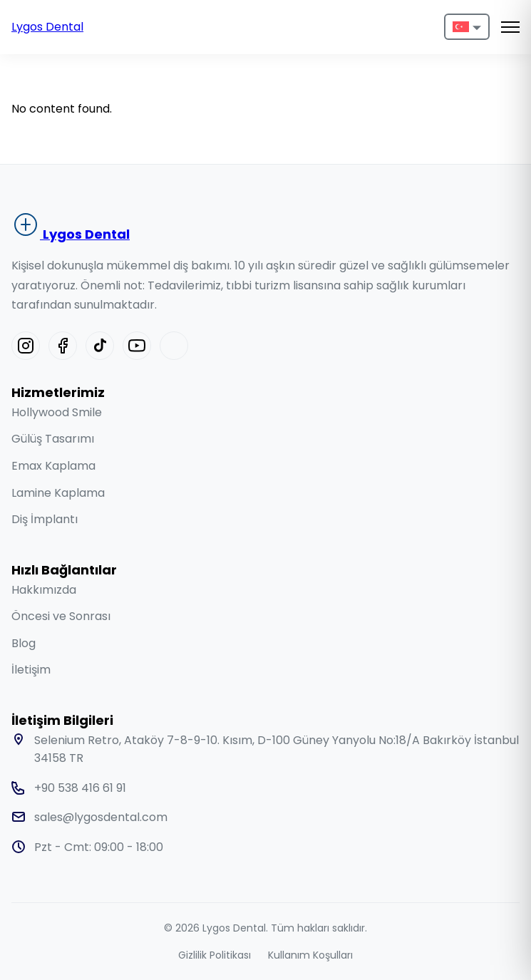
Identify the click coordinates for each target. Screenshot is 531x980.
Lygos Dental (47, 27)
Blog (24, 643)
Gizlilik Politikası (215, 955)
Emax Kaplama (53, 466)
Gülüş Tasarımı (53, 439)
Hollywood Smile (57, 412)
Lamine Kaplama (58, 493)
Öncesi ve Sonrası (61, 616)
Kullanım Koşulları (310, 955)
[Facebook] (63, 346)
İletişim (31, 670)
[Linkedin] (174, 346)
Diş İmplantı (45, 519)
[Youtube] (137, 346)
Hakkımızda (44, 590)
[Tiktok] (100, 346)
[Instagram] (26, 346)
